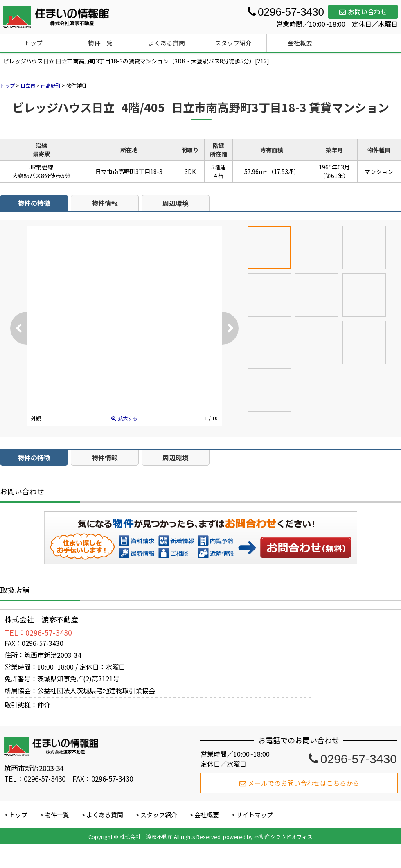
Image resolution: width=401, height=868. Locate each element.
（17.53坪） (284, 171)
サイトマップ (255, 815)
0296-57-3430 (353, 759)
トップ (33, 43)
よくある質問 (167, 43)
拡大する (124, 418)
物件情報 (105, 203)
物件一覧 (100, 43)
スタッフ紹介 (233, 43)
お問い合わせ (363, 11)
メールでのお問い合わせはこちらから (299, 783)
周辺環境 (176, 203)
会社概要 (300, 43)
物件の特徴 (34, 203)
